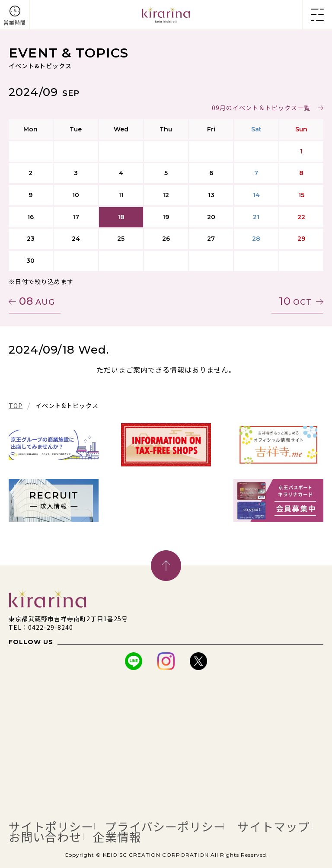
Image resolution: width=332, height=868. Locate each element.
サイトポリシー (51, 827)
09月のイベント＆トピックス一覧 (261, 108)
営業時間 (15, 22)
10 (295, 301)
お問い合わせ (45, 837)
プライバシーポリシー (165, 827)
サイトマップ (274, 827)
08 (37, 301)
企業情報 (117, 837)
